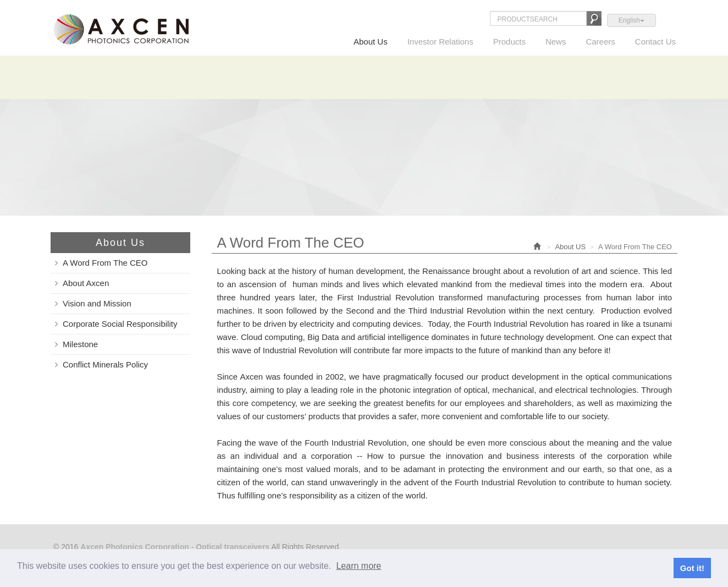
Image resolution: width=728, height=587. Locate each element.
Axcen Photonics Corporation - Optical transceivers (121, 29)
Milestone (80, 344)
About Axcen (86, 283)
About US (570, 247)
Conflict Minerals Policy (105, 364)
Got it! (692, 568)
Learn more (359, 566)
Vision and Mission (97, 303)
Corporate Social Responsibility (120, 324)
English (632, 20)
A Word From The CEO (105, 263)
